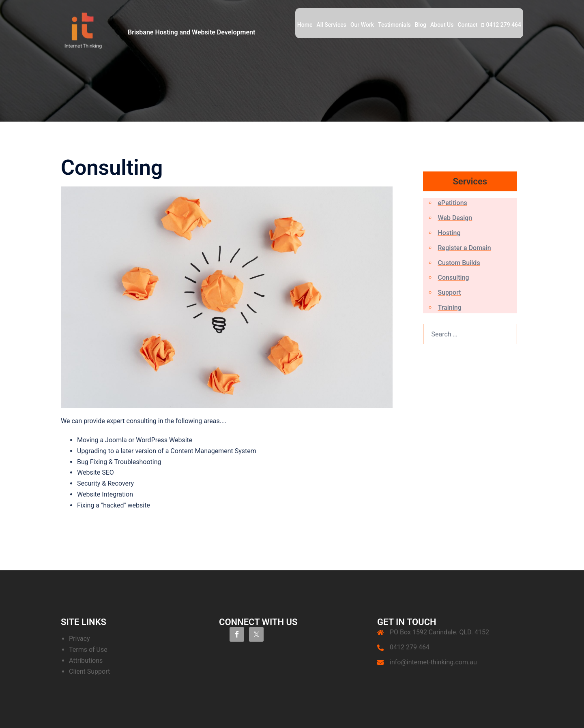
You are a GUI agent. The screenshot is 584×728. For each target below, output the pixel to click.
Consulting (454, 277)
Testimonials (394, 25)
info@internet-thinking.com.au (433, 662)
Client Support (89, 671)
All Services (331, 25)
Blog (421, 25)
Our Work (362, 25)
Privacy (79, 639)
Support (450, 292)
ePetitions (453, 203)
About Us (442, 25)
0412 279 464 (503, 25)
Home (305, 25)
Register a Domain (465, 248)
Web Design (455, 218)
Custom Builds (459, 263)
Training (450, 307)
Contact (467, 25)
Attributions (86, 661)
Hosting (449, 233)
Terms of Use (88, 650)
